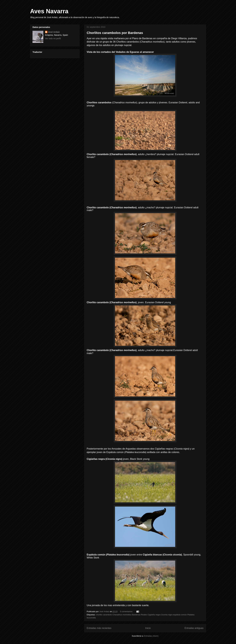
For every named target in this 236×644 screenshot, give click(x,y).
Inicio (148, 628)
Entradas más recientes (99, 628)
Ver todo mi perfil (53, 38)
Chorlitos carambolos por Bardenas (115, 33)
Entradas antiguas (194, 628)
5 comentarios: (127, 611)
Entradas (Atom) (151, 636)
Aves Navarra (49, 11)
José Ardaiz (54, 32)
